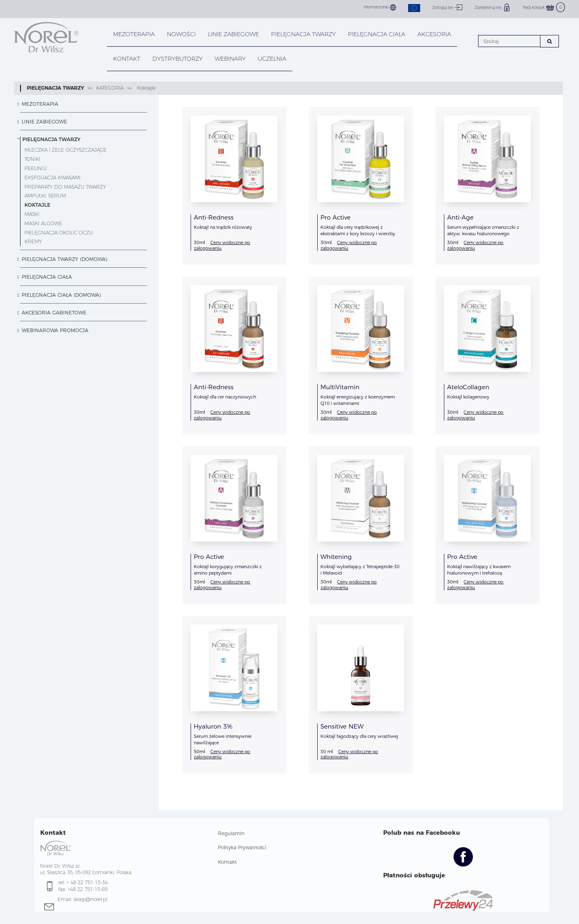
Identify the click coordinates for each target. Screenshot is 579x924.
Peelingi (36, 168)
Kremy (33, 241)
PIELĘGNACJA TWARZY (303, 34)
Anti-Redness (214, 217)
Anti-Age (460, 217)
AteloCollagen (468, 387)
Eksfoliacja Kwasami (52, 178)
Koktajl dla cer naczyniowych (225, 397)
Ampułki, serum (45, 196)
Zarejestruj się (493, 7)
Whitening (336, 557)
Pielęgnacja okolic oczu (59, 233)
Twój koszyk (544, 7)
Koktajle (146, 88)
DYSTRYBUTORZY (178, 59)
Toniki (32, 159)
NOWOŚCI (181, 34)
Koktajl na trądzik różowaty (223, 227)
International (380, 7)
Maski (32, 214)
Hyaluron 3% (213, 726)
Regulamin (231, 833)
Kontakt (227, 862)
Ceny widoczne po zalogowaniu (222, 245)
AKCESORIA (434, 34)
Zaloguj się (447, 7)
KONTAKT (127, 59)
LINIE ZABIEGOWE (233, 34)
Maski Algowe (43, 223)
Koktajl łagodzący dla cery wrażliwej (359, 736)
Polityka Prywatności (242, 847)
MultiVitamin (340, 387)
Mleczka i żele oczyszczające (66, 150)
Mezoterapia (134, 34)
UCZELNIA (272, 59)
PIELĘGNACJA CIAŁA (377, 34)
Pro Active (336, 217)
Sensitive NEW (342, 726)
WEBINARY (230, 59)
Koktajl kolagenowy (468, 397)
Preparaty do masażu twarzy (65, 187)
